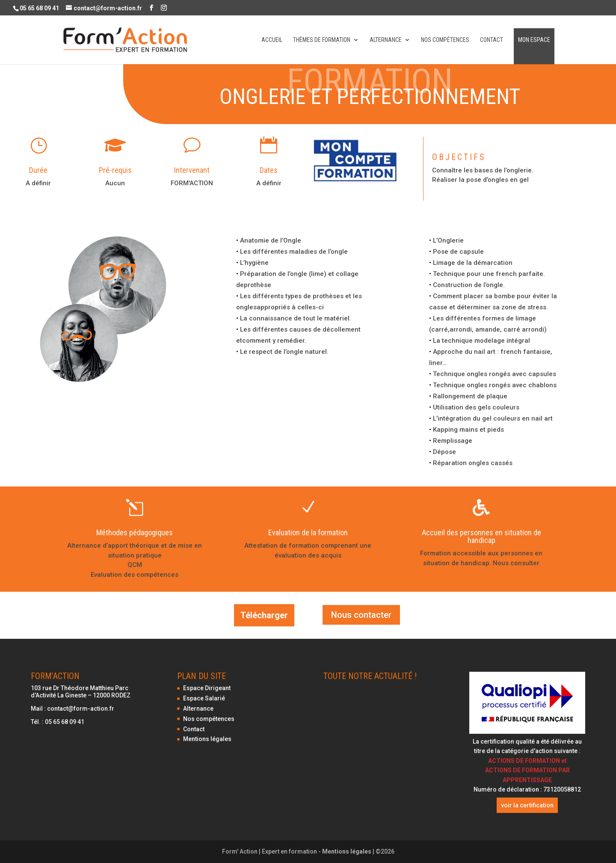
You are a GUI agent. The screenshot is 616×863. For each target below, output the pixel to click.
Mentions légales (207, 739)
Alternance (386, 40)
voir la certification (527, 805)
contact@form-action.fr (81, 709)
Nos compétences (445, 40)
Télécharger (264, 615)
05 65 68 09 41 (65, 722)
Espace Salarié (204, 698)
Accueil (272, 40)
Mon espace (534, 40)
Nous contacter (361, 615)
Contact (492, 40)
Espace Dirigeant (207, 688)
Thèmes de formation (322, 40)
